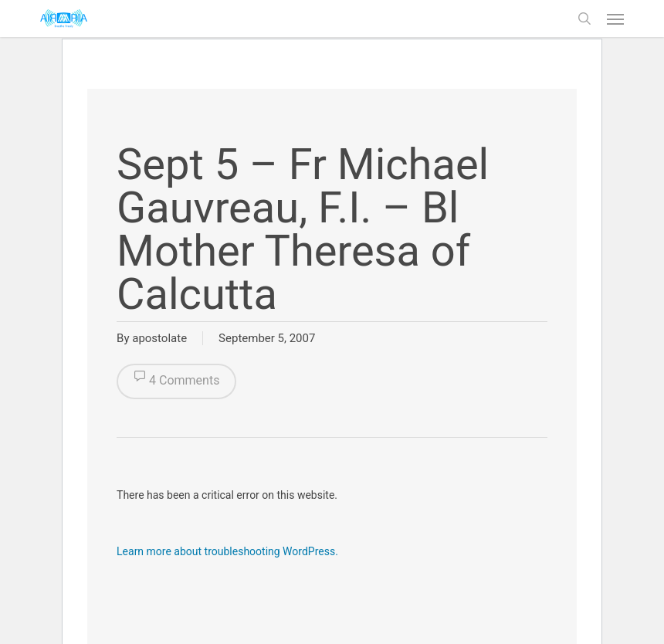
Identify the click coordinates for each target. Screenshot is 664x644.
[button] (615, 19)
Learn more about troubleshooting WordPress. (227, 551)
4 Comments (176, 381)
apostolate (159, 338)
